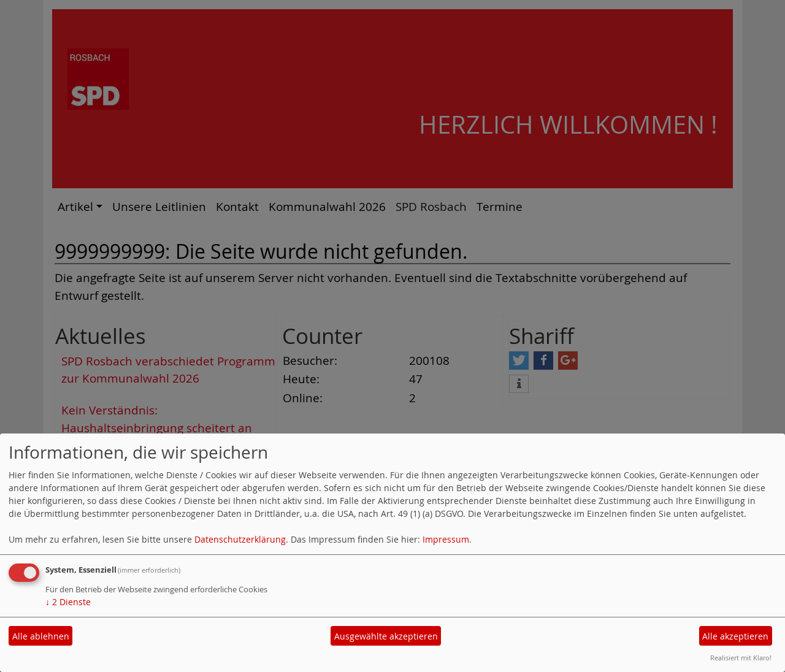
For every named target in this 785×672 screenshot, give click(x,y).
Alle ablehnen (41, 636)
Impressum (446, 539)
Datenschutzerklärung (240, 539)
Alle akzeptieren (735, 636)
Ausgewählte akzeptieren (386, 636)
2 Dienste (68, 602)
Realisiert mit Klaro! (741, 658)
